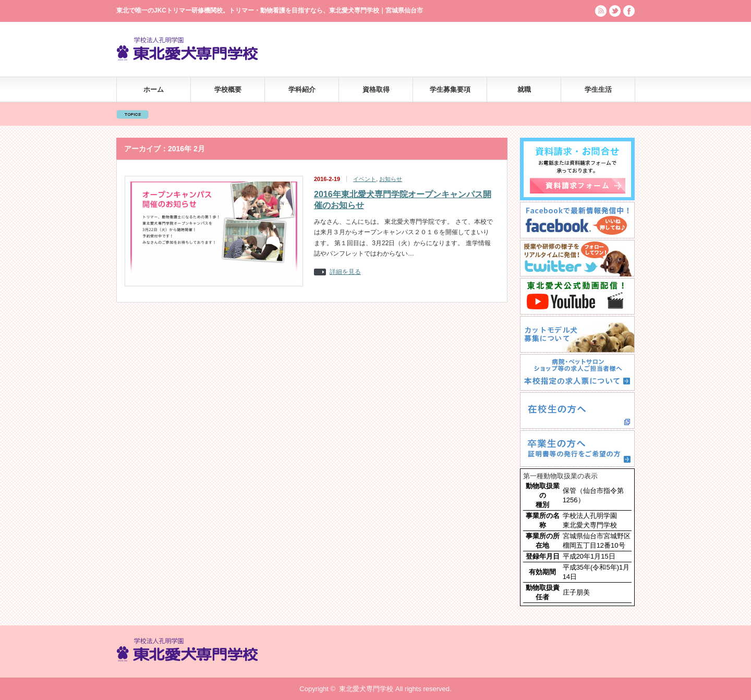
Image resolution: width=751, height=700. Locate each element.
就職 (524, 89)
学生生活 (598, 89)
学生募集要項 (450, 89)
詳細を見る (345, 272)
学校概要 (228, 89)
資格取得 (376, 89)
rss (601, 11)
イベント (365, 179)
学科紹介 (302, 89)
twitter (615, 11)
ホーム (154, 89)
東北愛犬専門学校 (366, 689)
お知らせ (391, 179)
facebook (629, 11)
